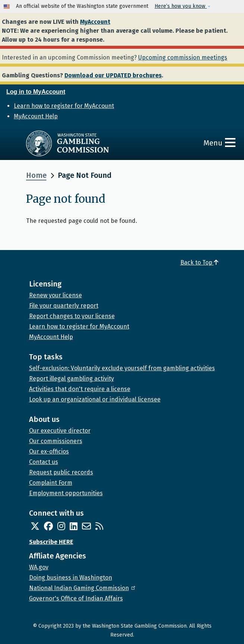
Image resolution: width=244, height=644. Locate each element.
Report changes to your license (72, 316)
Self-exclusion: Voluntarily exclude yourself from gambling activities (122, 368)
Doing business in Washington (71, 578)
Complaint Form (51, 483)
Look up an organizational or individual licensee (95, 399)
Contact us (44, 462)
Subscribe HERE (51, 542)
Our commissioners (56, 441)
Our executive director (60, 431)
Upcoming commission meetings (183, 57)
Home (36, 175)
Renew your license (56, 295)
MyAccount (95, 22)
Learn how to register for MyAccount (64, 106)
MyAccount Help (36, 116)
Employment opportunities (66, 493)
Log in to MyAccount (36, 92)
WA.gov (39, 567)
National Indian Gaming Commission (83, 588)
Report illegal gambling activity (72, 379)
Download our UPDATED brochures (113, 75)
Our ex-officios (49, 451)
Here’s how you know (181, 6)
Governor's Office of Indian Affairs (76, 598)
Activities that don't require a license (80, 389)
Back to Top (199, 262)
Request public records (61, 472)
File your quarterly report (64, 306)
